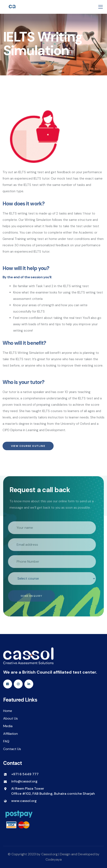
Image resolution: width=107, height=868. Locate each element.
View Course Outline (28, 446)
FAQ (6, 741)
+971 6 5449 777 (25, 774)
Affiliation (10, 734)
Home (8, 711)
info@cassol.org (24, 781)
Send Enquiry (31, 596)
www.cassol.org (24, 801)
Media (8, 726)
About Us (10, 718)
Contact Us (12, 749)
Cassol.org (49, 854)
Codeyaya (54, 859)
